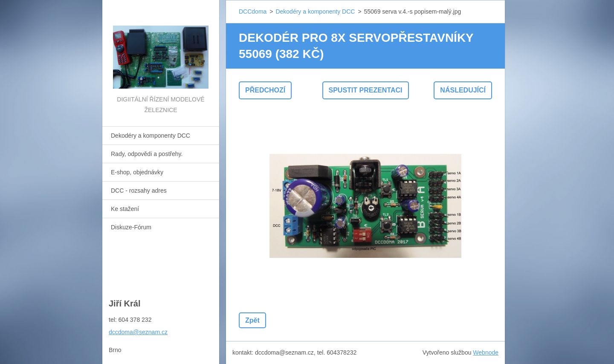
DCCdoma (253, 12)
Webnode (486, 352)
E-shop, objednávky (137, 172)
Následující (463, 90)
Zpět (252, 320)
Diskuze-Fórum (131, 227)
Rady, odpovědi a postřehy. (147, 154)
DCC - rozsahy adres (139, 191)
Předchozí (265, 90)
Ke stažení (125, 209)
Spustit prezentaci (366, 90)
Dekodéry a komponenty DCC (151, 136)
